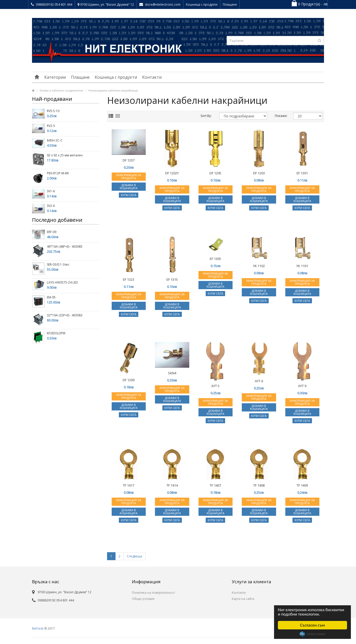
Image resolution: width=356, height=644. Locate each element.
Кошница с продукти (202, 4)
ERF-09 (52, 232)
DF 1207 (129, 160)
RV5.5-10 (53, 111)
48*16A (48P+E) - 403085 (65, 246)
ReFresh (38, 628)
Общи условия (143, 599)
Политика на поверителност (153, 593)
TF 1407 (215, 485)
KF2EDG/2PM (56, 333)
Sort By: (206, 116)
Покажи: (280, 116)
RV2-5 (51, 126)
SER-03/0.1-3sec (58, 264)
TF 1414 (172, 485)
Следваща (134, 556)
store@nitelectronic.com (160, 4)
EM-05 (51, 297)
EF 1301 (302, 173)
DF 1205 (215, 173)
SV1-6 (51, 191)
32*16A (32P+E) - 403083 (65, 315)
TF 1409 (302, 485)
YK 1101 (302, 266)
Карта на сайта (243, 599)
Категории (55, 77)
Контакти (152, 77)
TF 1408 (259, 485)
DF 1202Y (172, 173)
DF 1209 (129, 380)
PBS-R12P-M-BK (58, 173)
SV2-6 (51, 206)
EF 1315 (172, 279)
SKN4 (172, 373)
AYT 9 (302, 386)
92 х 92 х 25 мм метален (65, 155)
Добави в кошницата (129, 187)
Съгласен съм (313, 625)
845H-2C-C (55, 140)
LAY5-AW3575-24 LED (62, 282)
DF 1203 (259, 173)
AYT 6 (259, 381)
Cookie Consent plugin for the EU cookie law (312, 634)
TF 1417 (129, 485)
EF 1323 (129, 279)
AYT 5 (215, 386)
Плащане (230, 4)
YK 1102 (259, 266)
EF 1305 (215, 259)
